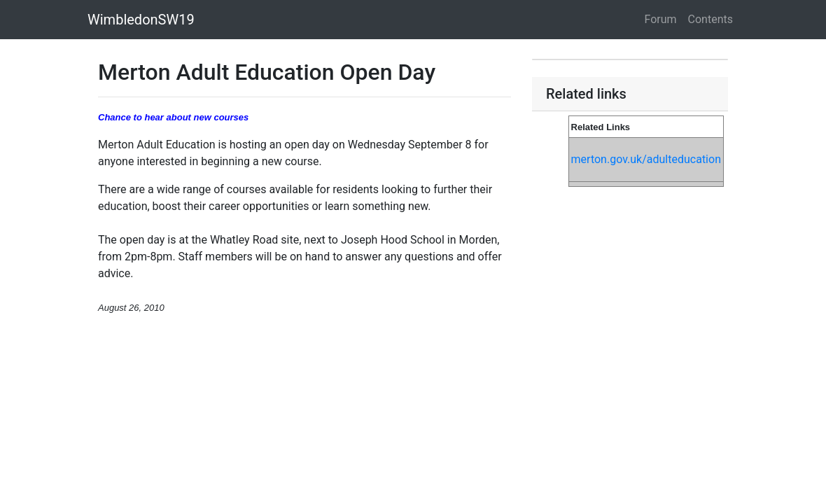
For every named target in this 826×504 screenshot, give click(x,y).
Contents (710, 19)
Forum (661, 19)
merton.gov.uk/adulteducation (646, 159)
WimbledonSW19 (141, 20)
